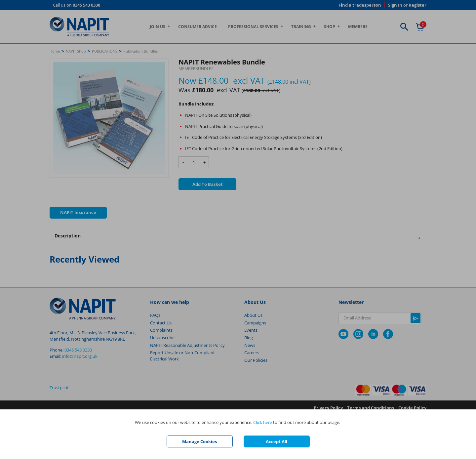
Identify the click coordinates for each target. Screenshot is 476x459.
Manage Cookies (199, 441)
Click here (263, 422)
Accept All (277, 441)
